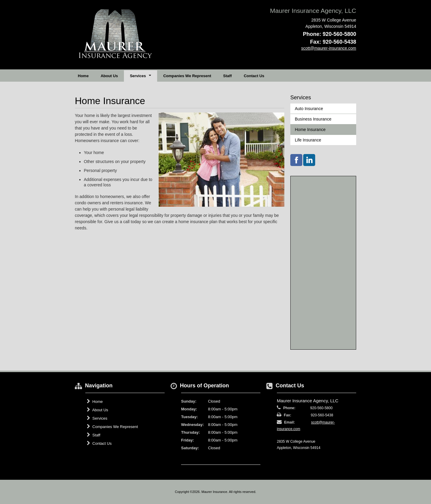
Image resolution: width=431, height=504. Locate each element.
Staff (228, 76)
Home (83, 76)
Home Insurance (310, 130)
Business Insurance (313, 119)
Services (97, 418)
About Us (109, 76)
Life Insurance (308, 140)
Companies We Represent (187, 76)
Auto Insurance (309, 109)
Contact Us (254, 76)
